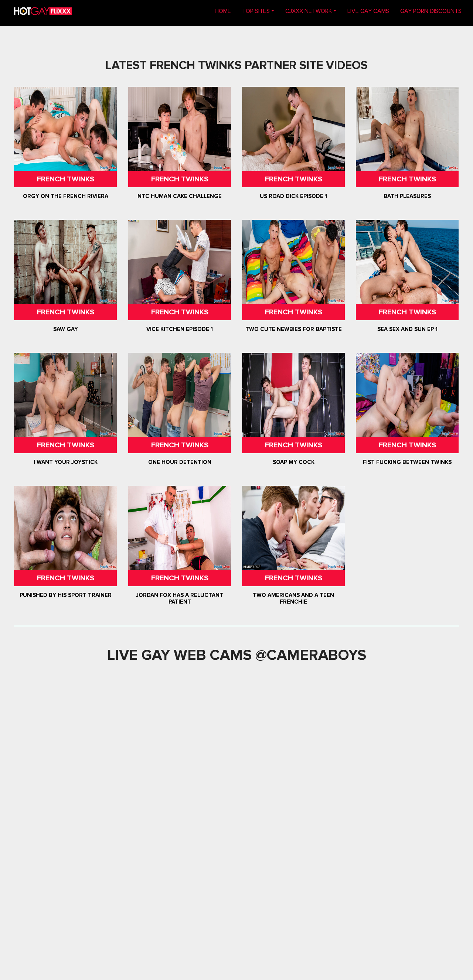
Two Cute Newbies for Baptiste (294, 329)
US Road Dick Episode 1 (293, 196)
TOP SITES (256, 11)
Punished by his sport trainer (66, 595)
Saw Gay (66, 329)
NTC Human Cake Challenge (180, 196)
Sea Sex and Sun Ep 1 (407, 329)
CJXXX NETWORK (309, 11)
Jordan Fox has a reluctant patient (180, 598)
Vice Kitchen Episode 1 (180, 329)
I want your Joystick (66, 462)
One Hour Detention (179, 462)
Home (226, 11)
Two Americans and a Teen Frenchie (293, 598)
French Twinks (66, 179)
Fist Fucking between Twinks (407, 462)
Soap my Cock (294, 462)
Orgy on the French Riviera (66, 196)
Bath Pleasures (407, 196)
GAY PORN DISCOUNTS (431, 11)
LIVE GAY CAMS (368, 11)
